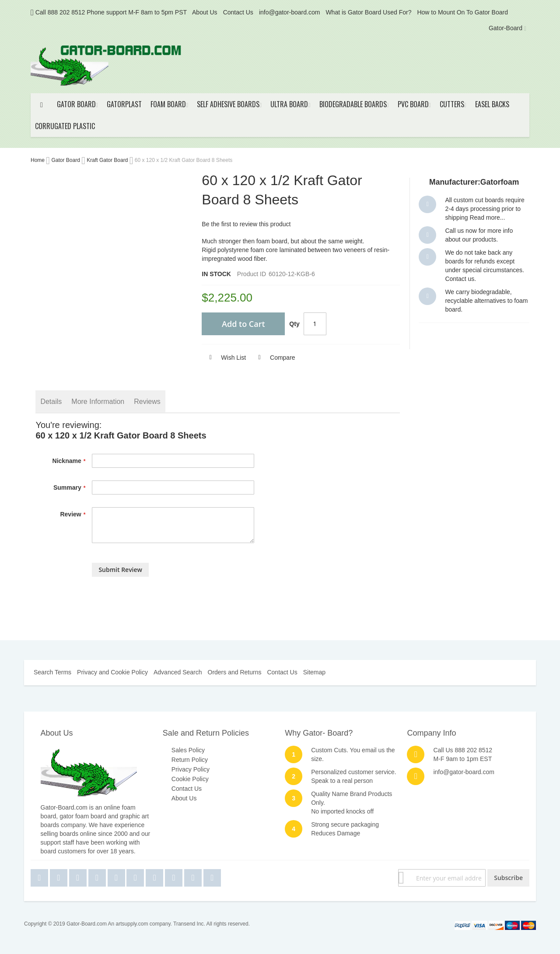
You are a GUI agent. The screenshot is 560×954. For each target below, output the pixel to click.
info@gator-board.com (290, 12)
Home (38, 160)
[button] (224, 358)
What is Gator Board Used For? (368, 12)
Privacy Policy (191, 769)
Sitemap (314, 672)
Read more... (487, 217)
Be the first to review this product (246, 224)
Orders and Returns (235, 672)
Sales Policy (188, 750)
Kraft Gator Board (108, 160)
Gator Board (66, 160)
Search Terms (52, 672)
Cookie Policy (190, 779)
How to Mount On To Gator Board (462, 12)
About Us (205, 12)
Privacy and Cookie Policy (112, 672)
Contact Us (238, 12)
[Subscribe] (508, 878)
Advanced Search (178, 672)
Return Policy (190, 760)
